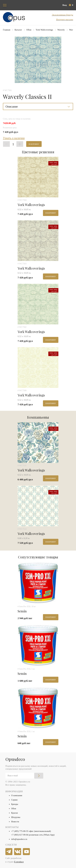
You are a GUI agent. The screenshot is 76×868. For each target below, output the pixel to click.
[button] (71, 5)
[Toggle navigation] (5, 5)
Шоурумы (16, 817)
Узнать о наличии (14, 138)
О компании (17, 795)
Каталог (18, 30)
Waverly (61, 30)
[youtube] (26, 852)
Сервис (14, 800)
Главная (7, 30)
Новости (15, 822)
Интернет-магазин (65, 19)
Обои (29, 30)
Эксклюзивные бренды (62, 15)
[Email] (24, 776)
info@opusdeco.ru (19, 839)
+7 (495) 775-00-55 (20, 831)
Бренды (15, 804)
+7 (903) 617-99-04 (20, 835)
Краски (14, 813)
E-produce (19, 862)
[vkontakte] (18, 852)
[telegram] (9, 852)
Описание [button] (12, 107)
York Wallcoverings (44, 30)
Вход (65, 5)
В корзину (34, 144)
